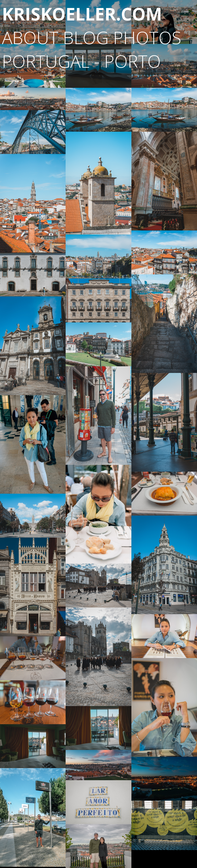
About (30, 37)
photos (147, 37)
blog (86, 37)
